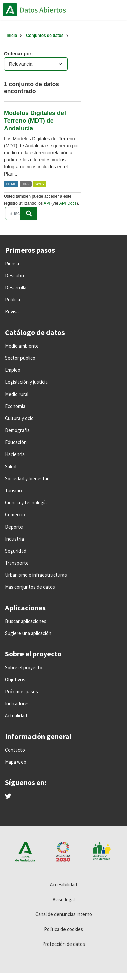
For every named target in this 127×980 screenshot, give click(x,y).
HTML (11, 184)
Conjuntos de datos (45, 36)
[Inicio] (12, 36)
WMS (40, 184)
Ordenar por (18, 54)
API (47, 203)
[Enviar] (29, 213)
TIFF (26, 184)
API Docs (68, 203)
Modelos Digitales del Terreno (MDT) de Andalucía (35, 121)
